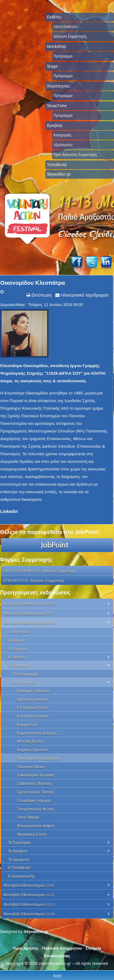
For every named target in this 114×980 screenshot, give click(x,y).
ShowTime (57, 106)
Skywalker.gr (59, 174)
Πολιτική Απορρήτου (62, 948)
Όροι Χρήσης (26, 948)
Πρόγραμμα (63, 56)
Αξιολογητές (63, 145)
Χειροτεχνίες (58, 86)
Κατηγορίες (63, 135)
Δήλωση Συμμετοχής (70, 36)
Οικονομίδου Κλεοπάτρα (33, 283)
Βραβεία (55, 126)
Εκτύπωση (41, 295)
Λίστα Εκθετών (65, 27)
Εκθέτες (54, 17)
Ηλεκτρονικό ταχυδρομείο (84, 295)
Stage (52, 66)
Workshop (56, 46)
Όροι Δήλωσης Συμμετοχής (75, 155)
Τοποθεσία (57, 165)
